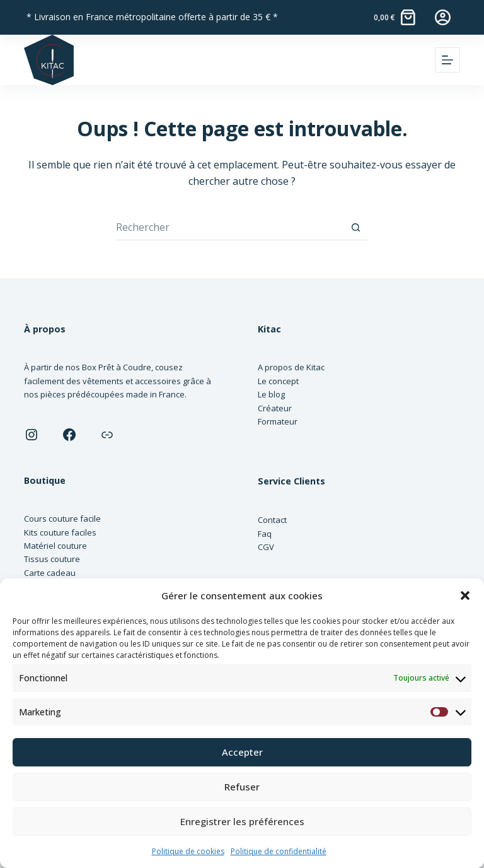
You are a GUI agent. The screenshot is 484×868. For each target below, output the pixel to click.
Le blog (271, 394)
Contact (272, 520)
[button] (465, 595)
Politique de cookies (188, 851)
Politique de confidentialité (279, 851)
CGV (266, 547)
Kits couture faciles (60, 532)
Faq (265, 534)
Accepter (242, 752)
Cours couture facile (62, 519)
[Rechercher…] (229, 228)
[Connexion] (443, 17)
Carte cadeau (50, 573)
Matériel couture (55, 546)
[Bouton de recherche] (355, 228)
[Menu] (447, 60)
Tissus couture (52, 559)
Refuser (242, 787)
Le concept (278, 381)
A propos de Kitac (291, 367)
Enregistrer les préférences (242, 821)
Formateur (278, 421)
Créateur (275, 408)
